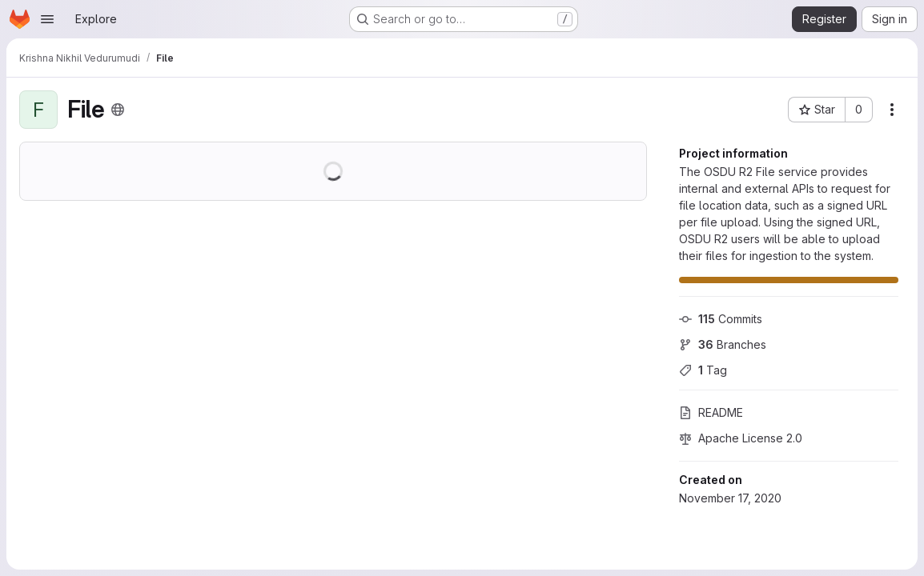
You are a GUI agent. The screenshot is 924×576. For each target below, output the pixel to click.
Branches (723, 344)
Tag (703, 370)
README (711, 412)
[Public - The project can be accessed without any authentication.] (118, 110)
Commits (721, 319)
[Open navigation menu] (47, 19)
